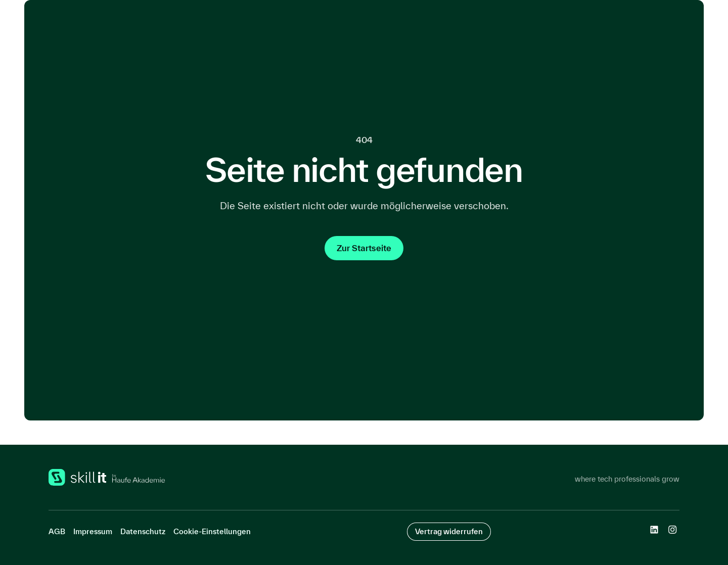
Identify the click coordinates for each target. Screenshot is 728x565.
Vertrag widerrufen (449, 531)
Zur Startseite (364, 248)
